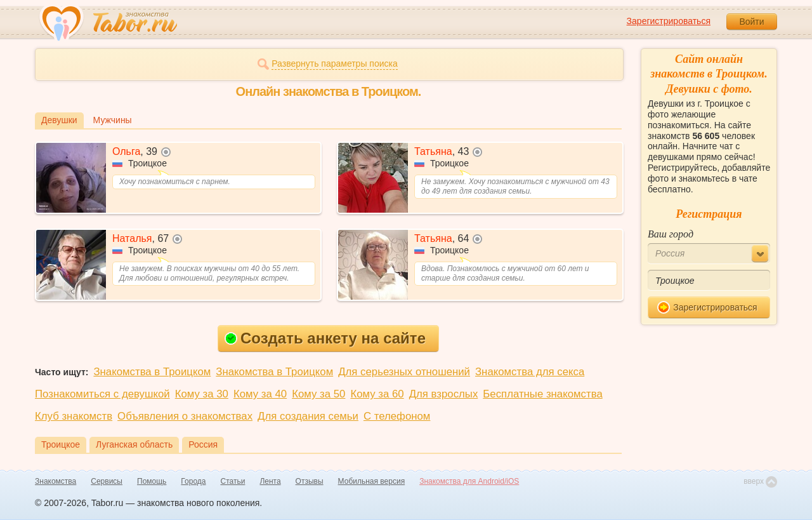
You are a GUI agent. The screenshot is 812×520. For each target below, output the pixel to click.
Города (193, 481)
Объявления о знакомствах (185, 416)
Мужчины (113, 120)
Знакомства (56, 481)
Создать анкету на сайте (325, 338)
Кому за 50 (318, 394)
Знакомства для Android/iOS (469, 481)
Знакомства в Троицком (152, 372)
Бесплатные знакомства (542, 394)
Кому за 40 (260, 394)
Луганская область (134, 444)
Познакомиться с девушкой (102, 394)
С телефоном (397, 416)
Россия (203, 444)
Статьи (233, 481)
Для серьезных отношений (404, 372)
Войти (751, 22)
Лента (270, 481)
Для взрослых (444, 394)
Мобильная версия (372, 481)
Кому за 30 (202, 394)
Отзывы (310, 481)
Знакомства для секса (530, 372)
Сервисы (107, 481)
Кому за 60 (377, 394)
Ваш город (671, 234)
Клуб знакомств (74, 416)
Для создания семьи (308, 416)
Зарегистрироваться (669, 21)
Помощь (152, 481)
